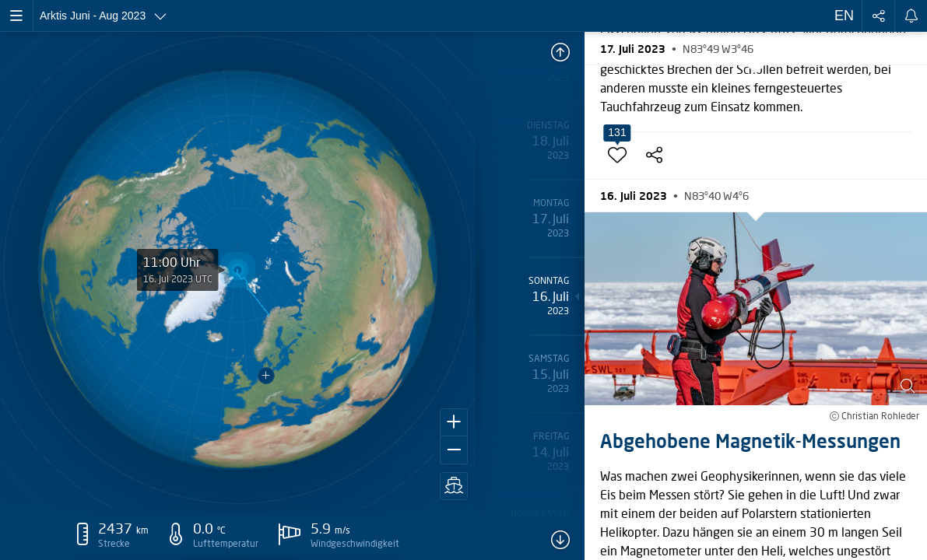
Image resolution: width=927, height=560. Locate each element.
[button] (454, 422)
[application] (238, 270)
